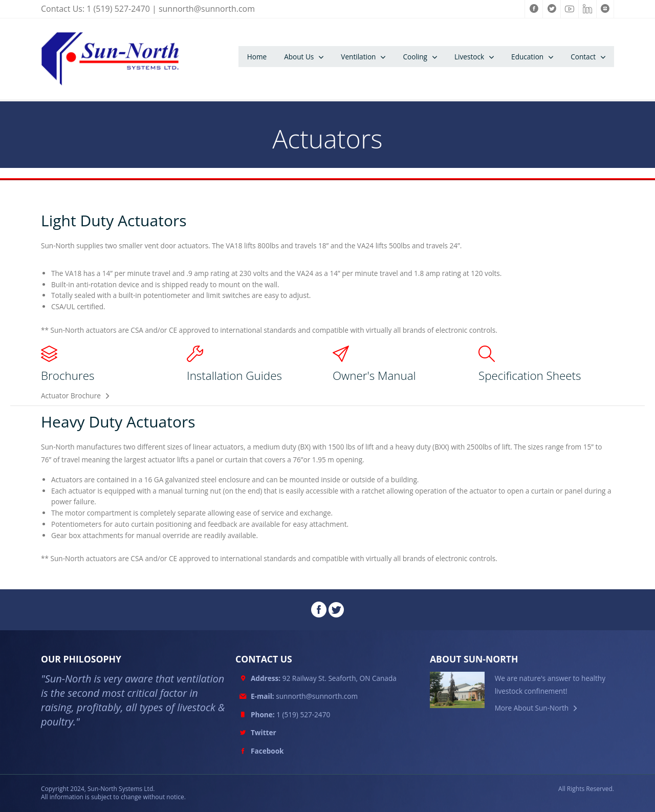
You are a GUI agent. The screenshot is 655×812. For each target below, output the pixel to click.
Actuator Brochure (71, 396)
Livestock (469, 57)
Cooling (415, 57)
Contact (583, 57)
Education (527, 57)
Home (257, 57)
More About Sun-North (532, 708)
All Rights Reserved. (586, 789)
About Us (299, 57)
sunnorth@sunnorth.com (207, 9)
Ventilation (358, 57)
